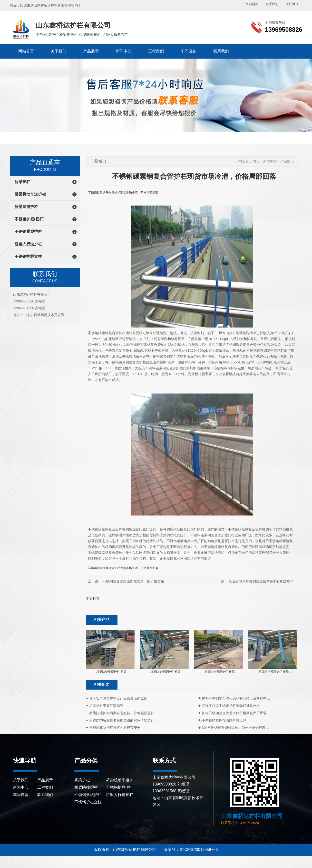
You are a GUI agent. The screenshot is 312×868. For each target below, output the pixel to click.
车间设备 (188, 51)
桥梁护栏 (22, 182)
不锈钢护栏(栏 (118, 787)
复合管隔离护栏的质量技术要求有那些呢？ (261, 581)
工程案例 (156, 51)
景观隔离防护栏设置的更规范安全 (115, 728)
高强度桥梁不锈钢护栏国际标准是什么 (231, 706)
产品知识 (287, 161)
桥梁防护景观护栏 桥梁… (113, 672)
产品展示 (91, 51)
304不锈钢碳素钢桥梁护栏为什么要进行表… (235, 728)
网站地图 (252, 4)
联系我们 (272, 4)
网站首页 (26, 51)
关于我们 (58, 51)
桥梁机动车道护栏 (30, 194)
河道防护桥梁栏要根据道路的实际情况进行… (123, 720)
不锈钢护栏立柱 (28, 256)
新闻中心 (124, 51)
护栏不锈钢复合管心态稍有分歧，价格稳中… (236, 698)
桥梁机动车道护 (120, 780)
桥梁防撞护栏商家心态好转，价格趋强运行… (123, 713)
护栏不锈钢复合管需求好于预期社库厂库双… (236, 713)
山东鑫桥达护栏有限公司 (20, 29)
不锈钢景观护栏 (28, 232)
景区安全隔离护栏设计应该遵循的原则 (118, 698)
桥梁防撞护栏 (26, 207)
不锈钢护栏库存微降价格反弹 (224, 720)
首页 (256, 161)
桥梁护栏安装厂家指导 (106, 706)
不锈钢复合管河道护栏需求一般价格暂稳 (133, 581)
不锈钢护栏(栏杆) (30, 219)
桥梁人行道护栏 (28, 244)
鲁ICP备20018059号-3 (199, 850)
